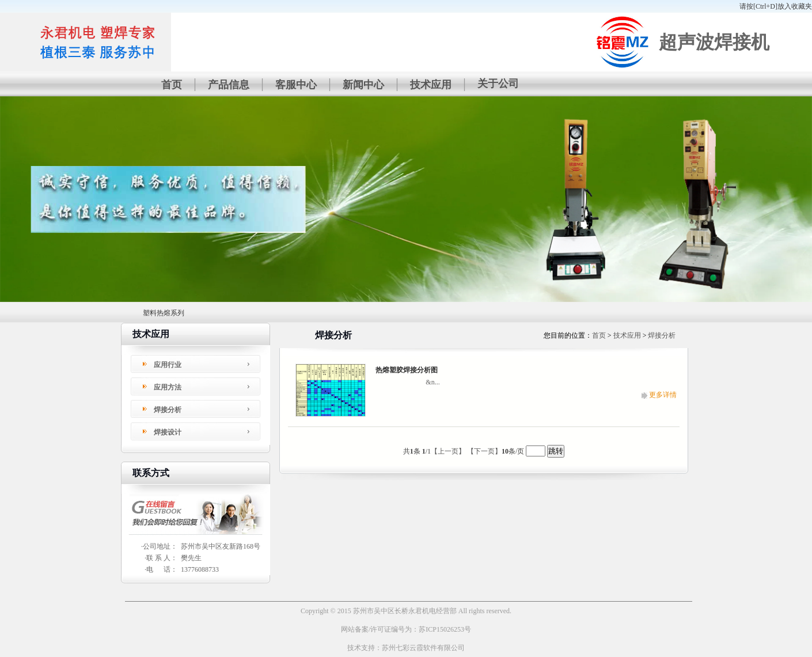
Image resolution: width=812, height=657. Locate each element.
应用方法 (168, 387)
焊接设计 (168, 432)
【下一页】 (484, 451)
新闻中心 (363, 85)
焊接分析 (168, 410)
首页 (172, 85)
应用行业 (168, 365)
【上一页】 (448, 451)
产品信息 (229, 85)
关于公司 (498, 84)
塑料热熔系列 (164, 313)
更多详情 (663, 395)
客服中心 (296, 85)
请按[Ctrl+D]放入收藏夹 (776, 6)
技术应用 (431, 85)
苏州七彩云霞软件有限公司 (423, 648)
